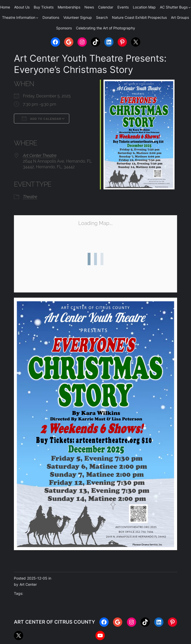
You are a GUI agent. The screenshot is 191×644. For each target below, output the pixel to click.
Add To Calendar (42, 119)
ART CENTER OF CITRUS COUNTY (54, 622)
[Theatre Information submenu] (37, 18)
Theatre (30, 197)
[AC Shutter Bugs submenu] (190, 7)
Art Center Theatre (40, 156)
